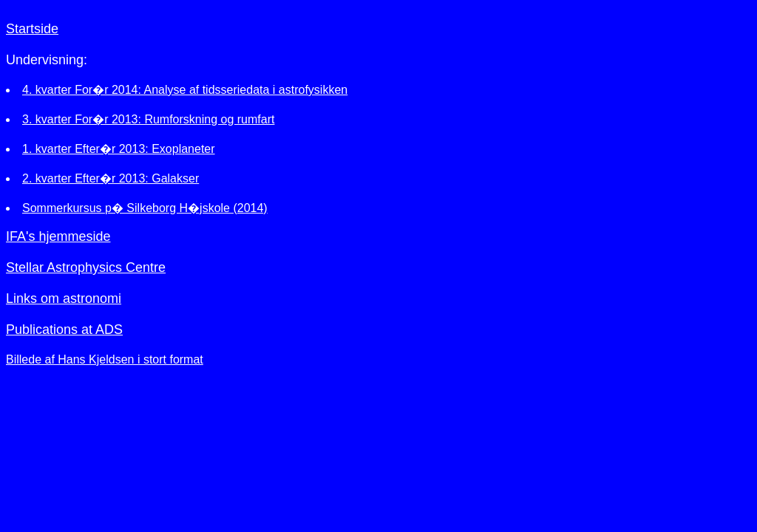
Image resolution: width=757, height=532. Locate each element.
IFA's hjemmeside (58, 236)
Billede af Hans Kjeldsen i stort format (105, 359)
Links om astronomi (64, 299)
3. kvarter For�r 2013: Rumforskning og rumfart (148, 119)
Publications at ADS (64, 330)
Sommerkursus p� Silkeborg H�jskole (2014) (145, 208)
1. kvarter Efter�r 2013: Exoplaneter (119, 149)
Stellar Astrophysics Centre (86, 267)
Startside (32, 29)
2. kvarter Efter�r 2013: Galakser (111, 178)
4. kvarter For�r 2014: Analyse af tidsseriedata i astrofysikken (185, 90)
